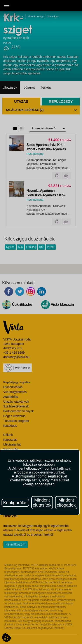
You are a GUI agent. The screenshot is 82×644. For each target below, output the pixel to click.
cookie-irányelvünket (48, 472)
